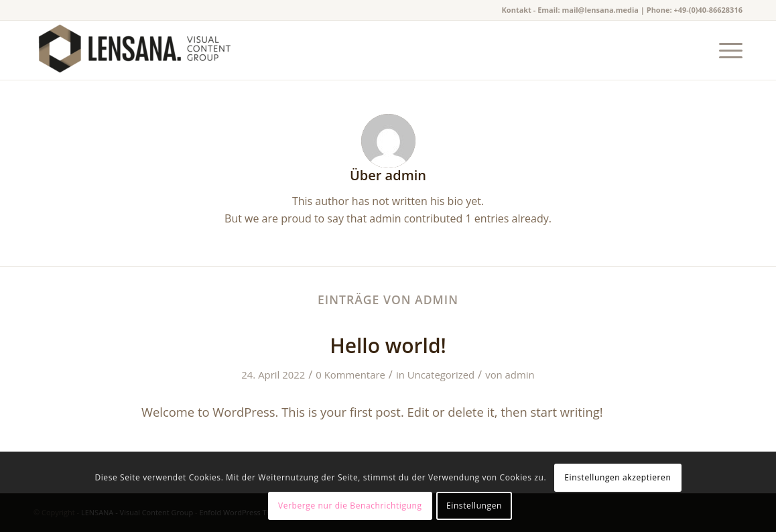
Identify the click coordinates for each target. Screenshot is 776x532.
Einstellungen (474, 506)
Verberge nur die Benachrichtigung (350, 506)
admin (520, 375)
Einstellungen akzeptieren (618, 477)
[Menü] (726, 50)
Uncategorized (441, 375)
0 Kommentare (350, 375)
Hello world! (388, 345)
